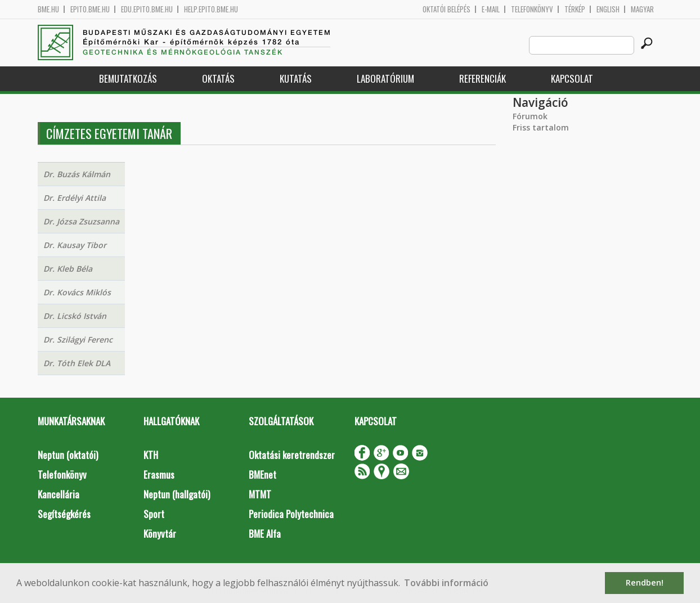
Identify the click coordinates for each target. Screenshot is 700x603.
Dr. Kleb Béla (68, 269)
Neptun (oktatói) (68, 455)
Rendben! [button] (645, 582)
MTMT (260, 494)
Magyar (642, 9)
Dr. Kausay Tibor (75, 245)
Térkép (575, 9)
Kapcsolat (572, 78)
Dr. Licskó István (75, 316)
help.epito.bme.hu (211, 9)
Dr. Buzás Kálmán (77, 174)
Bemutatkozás (128, 78)
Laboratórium (385, 78)
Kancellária (59, 494)
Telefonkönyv (532, 9)
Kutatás (296, 78)
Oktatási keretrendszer (292, 455)
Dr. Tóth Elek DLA (77, 363)
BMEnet (262, 474)
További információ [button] (446, 583)
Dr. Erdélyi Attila (75, 198)
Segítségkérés (64, 514)
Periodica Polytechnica (291, 514)
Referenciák (483, 78)
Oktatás (218, 78)
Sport (154, 514)
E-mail (491, 9)
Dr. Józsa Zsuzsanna (81, 221)
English (608, 9)
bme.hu (48, 9)
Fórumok (530, 116)
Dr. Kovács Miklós (77, 292)
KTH (151, 455)
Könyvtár (160, 534)
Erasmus (159, 474)
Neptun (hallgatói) (177, 494)
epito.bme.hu (90, 9)
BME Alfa (265, 534)
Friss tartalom (541, 127)
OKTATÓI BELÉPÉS (447, 9)
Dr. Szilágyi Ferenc (78, 339)
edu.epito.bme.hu (147, 9)
